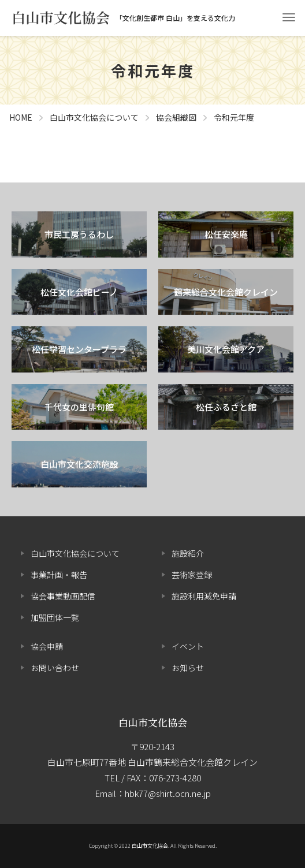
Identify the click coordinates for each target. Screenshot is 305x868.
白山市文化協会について (75, 553)
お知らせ (188, 668)
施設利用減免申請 (204, 596)
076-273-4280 (175, 778)
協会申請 (47, 646)
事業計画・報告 (59, 575)
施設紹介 (188, 553)
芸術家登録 (192, 575)
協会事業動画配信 (63, 596)
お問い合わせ (55, 668)
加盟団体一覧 (55, 617)
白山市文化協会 (153, 722)
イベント (188, 646)
